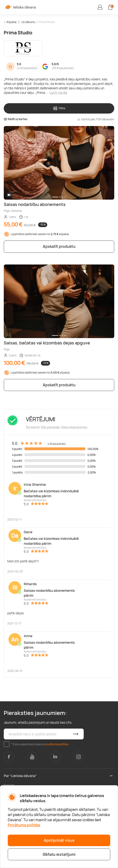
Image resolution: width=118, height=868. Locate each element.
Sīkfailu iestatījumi (59, 854)
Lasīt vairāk (58, 93)
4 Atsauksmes (27, 68)
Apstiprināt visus (59, 840)
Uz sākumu (28, 22)
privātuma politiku (57, 744)
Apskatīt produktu (59, 246)
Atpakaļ (11, 22)
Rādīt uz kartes (16, 119)
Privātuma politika (24, 825)
